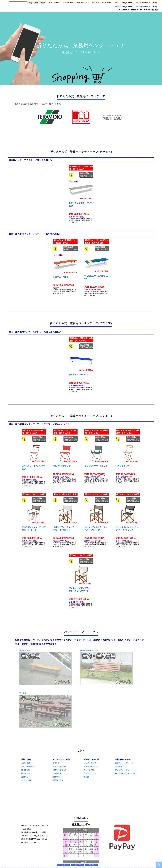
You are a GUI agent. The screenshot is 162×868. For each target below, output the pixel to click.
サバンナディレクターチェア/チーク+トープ (96, 528)
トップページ (54, 2)
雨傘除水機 (57, 773)
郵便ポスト (57, 777)
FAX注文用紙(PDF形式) (124, 2)
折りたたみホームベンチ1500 (96, 277)
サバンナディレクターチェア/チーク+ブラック (127, 528)
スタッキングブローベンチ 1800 (80, 204)
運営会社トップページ (124, 763)
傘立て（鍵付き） (60, 766)
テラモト (63, 865)
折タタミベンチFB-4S (78, 374)
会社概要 (119, 766)
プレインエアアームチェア (96, 466)
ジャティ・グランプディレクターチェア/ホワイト (80, 589)
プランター (57, 763)
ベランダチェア (122, 466)
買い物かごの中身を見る (102, 2)
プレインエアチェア (62, 466)
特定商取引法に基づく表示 (126, 773)
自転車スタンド (90, 773)
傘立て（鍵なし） (60, 770)
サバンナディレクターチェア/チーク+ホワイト (65, 528)
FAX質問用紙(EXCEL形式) (147, 6)
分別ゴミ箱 (26, 770)
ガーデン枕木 (89, 770)
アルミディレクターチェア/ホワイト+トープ (34, 528)
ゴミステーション (28, 766)
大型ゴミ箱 (26, 763)
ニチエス (92, 865)
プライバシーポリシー (124, 770)
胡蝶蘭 (86, 777)
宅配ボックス (58, 780)
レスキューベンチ (61, 277)
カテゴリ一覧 (68, 2)
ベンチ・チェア (90, 763)
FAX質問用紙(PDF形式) (124, 6)
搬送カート (26, 773)
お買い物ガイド (83, 2)
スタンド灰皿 (27, 780)
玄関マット (26, 777)
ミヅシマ (78, 865)
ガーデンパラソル (91, 766)
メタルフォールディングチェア (33, 467)
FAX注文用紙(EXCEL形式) (147, 2)
